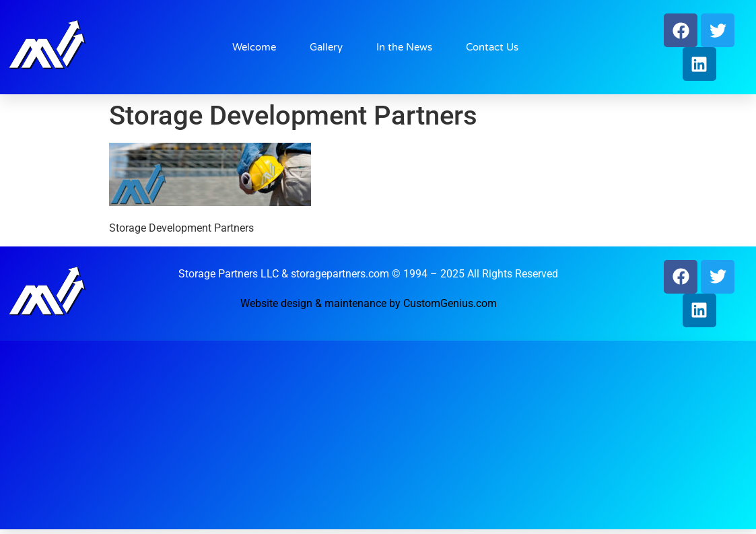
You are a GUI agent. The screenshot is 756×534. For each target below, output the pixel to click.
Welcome (254, 47)
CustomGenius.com (450, 303)
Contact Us (492, 47)
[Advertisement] (371, 435)
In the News (404, 47)
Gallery (326, 47)
